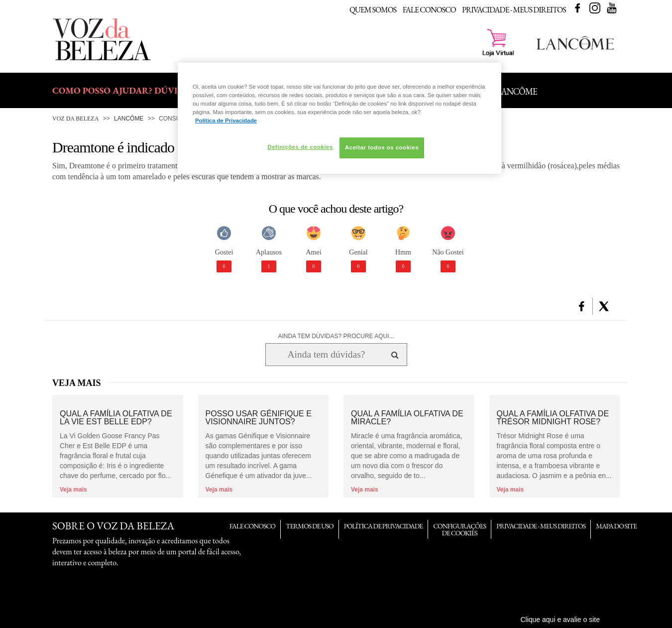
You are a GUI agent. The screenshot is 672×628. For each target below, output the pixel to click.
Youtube (612, 8)
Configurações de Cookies (459, 529)
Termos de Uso (310, 526)
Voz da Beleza (75, 119)
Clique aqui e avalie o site (560, 620)
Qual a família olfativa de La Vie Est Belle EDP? (116, 418)
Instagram (595, 8)
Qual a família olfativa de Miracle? (407, 418)
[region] (339, 118)
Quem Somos (373, 10)
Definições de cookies (300, 147)
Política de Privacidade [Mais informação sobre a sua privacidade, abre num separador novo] (226, 121)
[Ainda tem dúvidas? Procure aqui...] (326, 355)
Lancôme (129, 119)
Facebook (577, 8)
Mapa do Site (616, 526)
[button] (582, 306)
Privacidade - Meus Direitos (514, 10)
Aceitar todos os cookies (382, 147)
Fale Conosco (429, 10)
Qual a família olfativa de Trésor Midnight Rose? (553, 418)
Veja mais (73, 490)
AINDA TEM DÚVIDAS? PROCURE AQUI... (336, 336)
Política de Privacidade (383, 526)
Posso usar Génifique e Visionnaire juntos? (259, 418)
